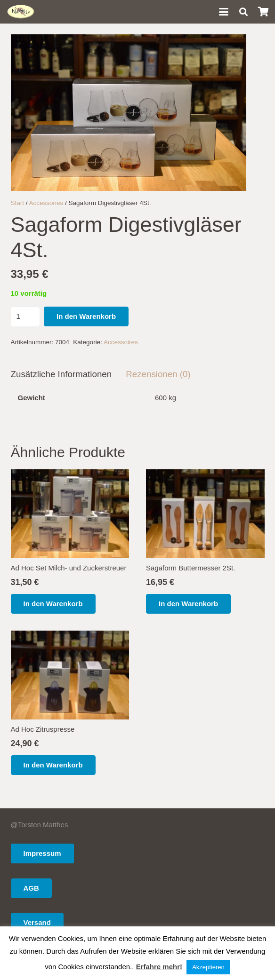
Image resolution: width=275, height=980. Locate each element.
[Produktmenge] (25, 316)
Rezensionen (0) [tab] (158, 374)
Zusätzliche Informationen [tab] (61, 374)
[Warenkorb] (263, 12)
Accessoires (46, 203)
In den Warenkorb (86, 316)
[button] (224, 12)
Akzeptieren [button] (208, 967)
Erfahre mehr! (159, 967)
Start (18, 203)
